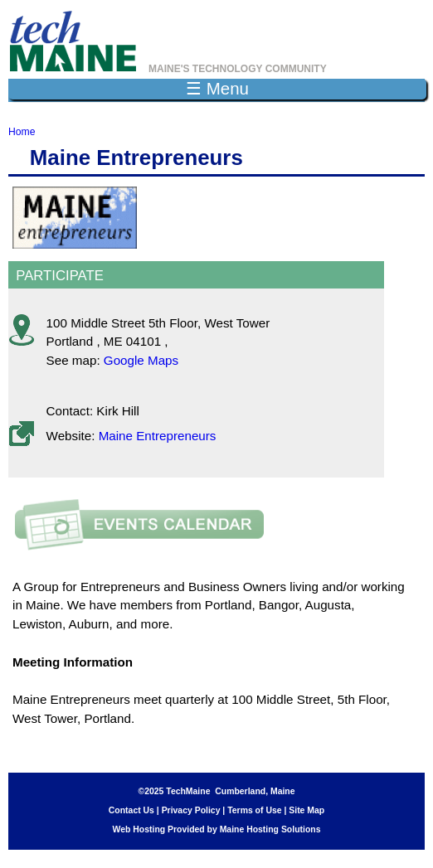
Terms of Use (254, 810)
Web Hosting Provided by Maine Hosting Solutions (217, 829)
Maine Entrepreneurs (158, 436)
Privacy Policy (191, 810)
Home (22, 132)
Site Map (307, 810)
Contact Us (131, 810)
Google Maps (141, 360)
